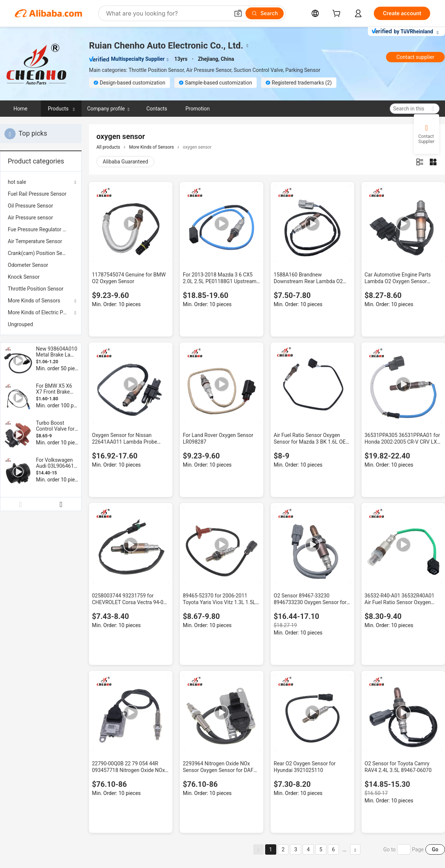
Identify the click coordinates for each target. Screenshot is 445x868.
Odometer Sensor (28, 265)
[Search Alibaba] (167, 13)
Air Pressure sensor (30, 218)
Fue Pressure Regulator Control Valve (41, 229)
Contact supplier (415, 57)
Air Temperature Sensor (35, 241)
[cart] (338, 14)
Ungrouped (20, 324)
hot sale (17, 182)
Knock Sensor (24, 277)
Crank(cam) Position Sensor (40, 253)
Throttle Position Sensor (36, 289)
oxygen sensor (197, 147)
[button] (238, 13)
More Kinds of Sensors (34, 301)
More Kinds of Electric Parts (40, 312)
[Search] (265, 13)
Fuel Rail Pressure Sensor (37, 194)
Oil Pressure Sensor (30, 206)
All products (108, 147)
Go (435, 849)
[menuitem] (41, 194)
